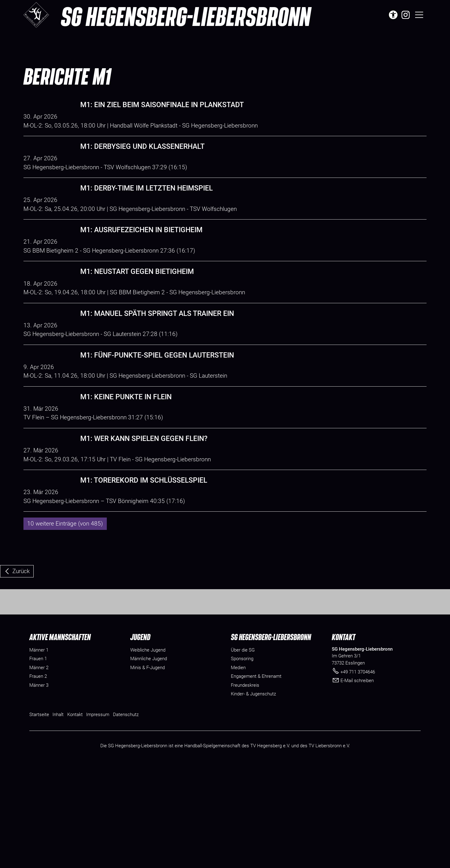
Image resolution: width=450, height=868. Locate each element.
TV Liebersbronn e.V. (329, 847)
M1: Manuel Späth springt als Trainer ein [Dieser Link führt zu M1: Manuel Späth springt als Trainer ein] (157, 358)
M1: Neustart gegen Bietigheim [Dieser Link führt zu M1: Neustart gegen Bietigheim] (137, 307)
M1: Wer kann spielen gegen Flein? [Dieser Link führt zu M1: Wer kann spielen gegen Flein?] (144, 509)
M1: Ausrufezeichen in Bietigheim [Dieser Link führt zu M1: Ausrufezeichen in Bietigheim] (141, 256)
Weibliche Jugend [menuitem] (148, 751)
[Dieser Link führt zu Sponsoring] (242, 760)
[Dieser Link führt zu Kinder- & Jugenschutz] (253, 796)
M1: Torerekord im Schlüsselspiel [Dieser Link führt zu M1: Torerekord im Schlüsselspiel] (144, 560)
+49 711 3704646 (358, 773)
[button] (406, 15)
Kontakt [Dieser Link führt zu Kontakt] (75, 816)
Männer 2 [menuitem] (39, 769)
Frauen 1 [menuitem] (38, 760)
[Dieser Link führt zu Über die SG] (243, 751)
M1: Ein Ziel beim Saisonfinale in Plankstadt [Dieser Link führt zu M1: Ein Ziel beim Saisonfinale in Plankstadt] (162, 105)
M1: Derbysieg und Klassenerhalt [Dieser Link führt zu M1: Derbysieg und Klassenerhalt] (142, 155)
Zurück (21, 659)
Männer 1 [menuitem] (39, 751)
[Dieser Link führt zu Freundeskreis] (245, 787)
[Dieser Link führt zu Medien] (238, 769)
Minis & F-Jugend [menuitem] (148, 769)
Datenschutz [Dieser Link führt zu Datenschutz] (126, 816)
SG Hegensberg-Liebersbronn (186, 16)
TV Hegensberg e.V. (270, 847)
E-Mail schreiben (357, 782)
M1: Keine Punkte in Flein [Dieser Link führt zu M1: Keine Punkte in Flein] (126, 459)
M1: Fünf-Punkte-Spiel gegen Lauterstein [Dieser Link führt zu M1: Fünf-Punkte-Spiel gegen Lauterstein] (157, 408)
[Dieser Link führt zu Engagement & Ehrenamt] (256, 778)
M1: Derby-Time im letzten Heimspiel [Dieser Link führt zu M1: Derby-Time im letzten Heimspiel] (146, 206)
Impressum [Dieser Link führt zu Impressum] (98, 816)
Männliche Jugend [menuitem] (149, 760)
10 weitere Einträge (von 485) (65, 612)
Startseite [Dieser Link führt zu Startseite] (39, 816)
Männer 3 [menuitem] (39, 786)
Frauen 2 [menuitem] (38, 778)
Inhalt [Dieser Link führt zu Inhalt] (58, 816)
